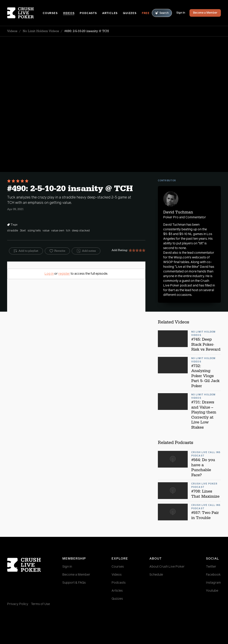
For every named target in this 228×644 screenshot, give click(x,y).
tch (68, 231)
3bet (23, 231)
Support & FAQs (74, 583)
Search (162, 13)
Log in (49, 274)
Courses (50, 13)
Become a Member (205, 13)
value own (58, 231)
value (46, 231)
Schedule (156, 575)
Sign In (181, 13)
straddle (13, 231)
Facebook (213, 575)
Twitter (211, 567)
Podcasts (88, 13)
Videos (69, 13)
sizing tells (34, 231)
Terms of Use (40, 604)
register (64, 274)
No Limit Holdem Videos (41, 31)
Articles (110, 13)
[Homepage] (25, 13)
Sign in (67, 567)
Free (146, 13)
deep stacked (81, 231)
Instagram (213, 583)
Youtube (212, 591)
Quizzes (130, 13)
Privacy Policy (18, 604)
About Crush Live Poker (167, 567)
